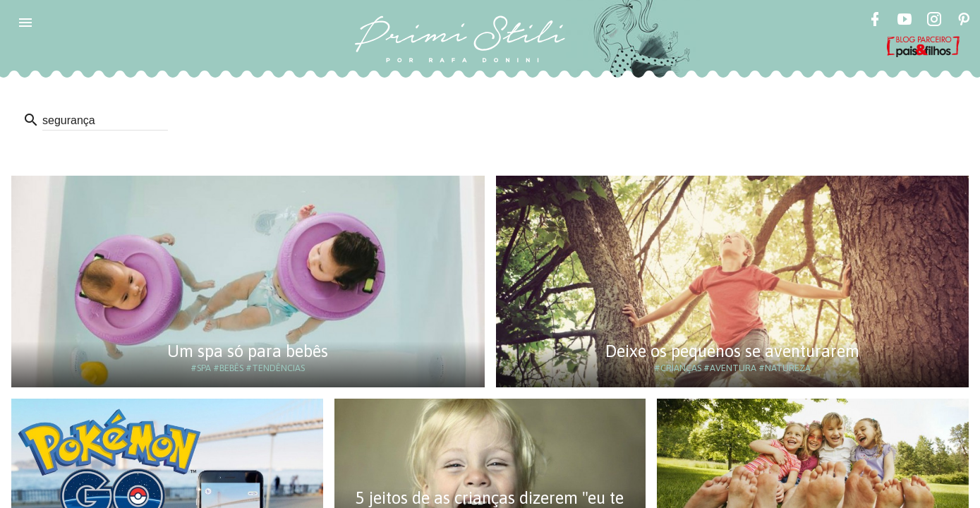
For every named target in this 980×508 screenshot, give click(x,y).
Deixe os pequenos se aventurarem (732, 351)
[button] (25, 23)
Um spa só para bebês (248, 351)
